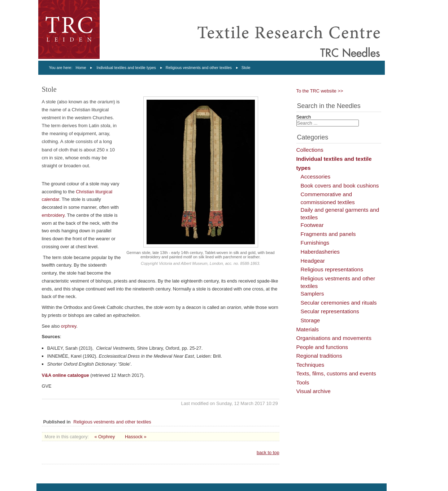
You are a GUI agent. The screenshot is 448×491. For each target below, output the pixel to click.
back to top (268, 453)
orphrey (69, 326)
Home (81, 68)
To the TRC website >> (320, 91)
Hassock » (136, 437)
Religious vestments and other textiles (199, 68)
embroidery (53, 215)
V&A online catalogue (66, 375)
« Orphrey (105, 437)
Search (304, 117)
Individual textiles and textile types (126, 68)
